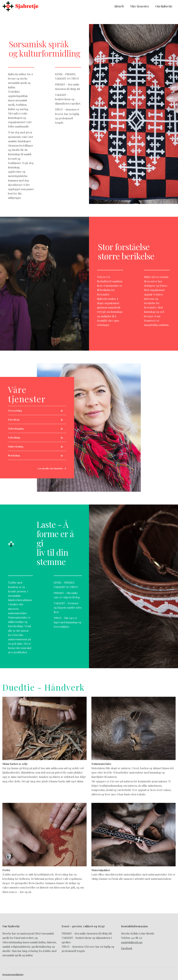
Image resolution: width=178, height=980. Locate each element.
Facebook (127, 948)
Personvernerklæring (13, 974)
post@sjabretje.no (132, 942)
